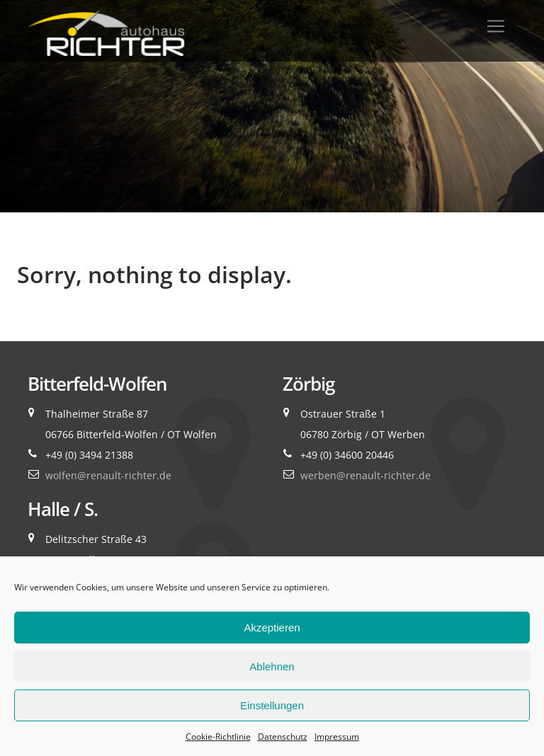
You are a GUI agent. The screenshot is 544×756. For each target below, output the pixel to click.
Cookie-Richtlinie (218, 737)
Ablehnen (272, 666)
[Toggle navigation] (496, 26)
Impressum (337, 737)
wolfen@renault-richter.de (108, 475)
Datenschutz (283, 737)
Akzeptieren (272, 628)
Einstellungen (272, 705)
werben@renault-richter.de (365, 475)
